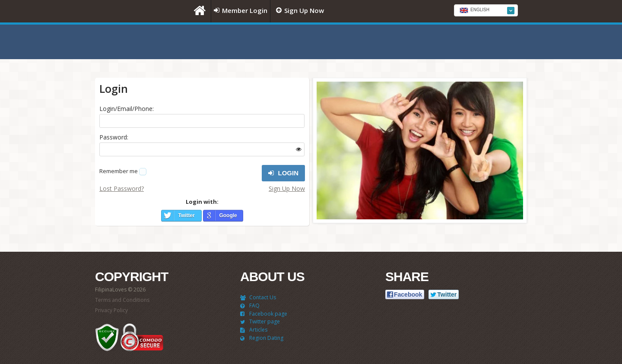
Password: (114, 137)
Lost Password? (122, 188)
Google (228, 215)
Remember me (119, 171)
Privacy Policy (111, 310)
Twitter (186, 215)
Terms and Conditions (122, 300)
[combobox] (486, 10)
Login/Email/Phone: (127, 109)
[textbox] (486, 11)
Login (283, 173)
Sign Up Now (287, 188)
